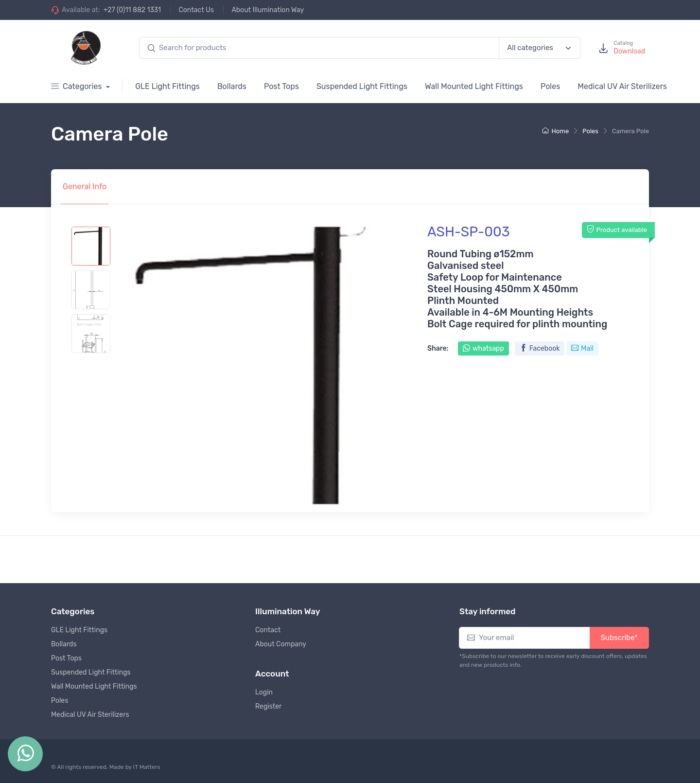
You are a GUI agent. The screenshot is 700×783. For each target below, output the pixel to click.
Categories (77, 86)
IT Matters (147, 767)
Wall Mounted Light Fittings (474, 86)
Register (268, 706)
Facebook (540, 348)
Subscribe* (619, 638)
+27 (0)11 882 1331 (132, 10)
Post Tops (281, 86)
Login (264, 692)
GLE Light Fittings (167, 86)
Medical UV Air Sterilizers (622, 86)
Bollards (232, 86)
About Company (281, 644)
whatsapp (483, 348)
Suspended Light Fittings (362, 86)
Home (556, 131)
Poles (550, 86)
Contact (268, 630)
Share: (438, 348)
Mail (582, 348)
